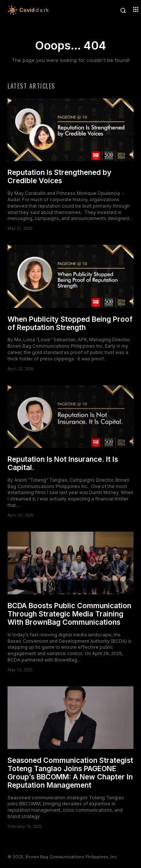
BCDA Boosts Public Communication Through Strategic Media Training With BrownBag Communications (69, 614)
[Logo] (39, 10)
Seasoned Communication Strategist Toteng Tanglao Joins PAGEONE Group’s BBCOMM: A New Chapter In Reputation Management (70, 773)
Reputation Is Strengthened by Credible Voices (59, 177)
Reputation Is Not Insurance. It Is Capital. (63, 463)
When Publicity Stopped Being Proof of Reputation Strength (70, 323)
